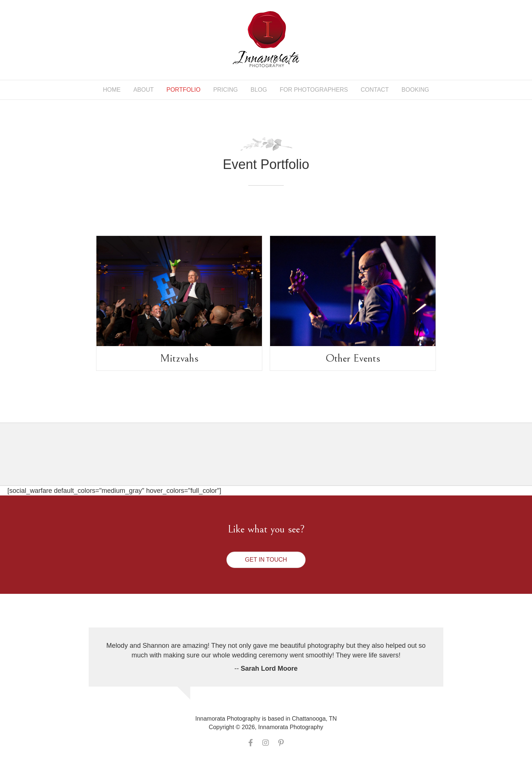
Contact (375, 90)
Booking (415, 90)
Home (112, 90)
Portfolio (184, 90)
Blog (259, 90)
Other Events (353, 358)
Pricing (226, 90)
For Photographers (314, 90)
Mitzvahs (179, 358)
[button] (266, 560)
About (144, 90)
